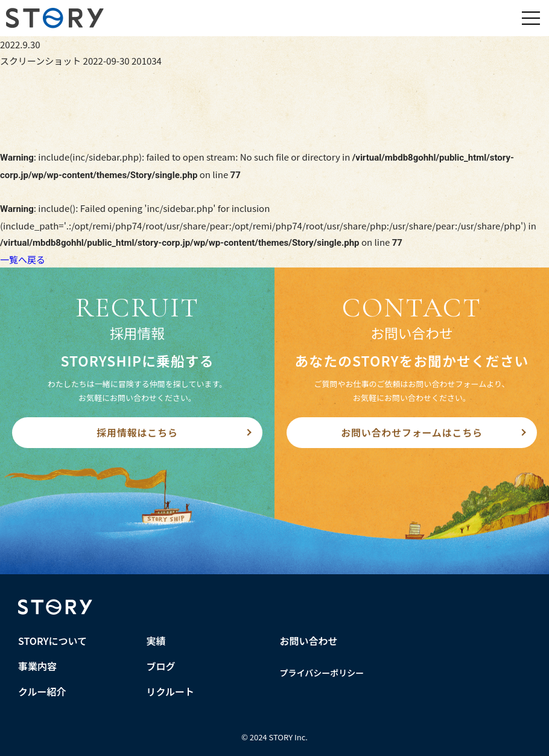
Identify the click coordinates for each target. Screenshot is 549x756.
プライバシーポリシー (322, 673)
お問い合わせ (309, 641)
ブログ (161, 666)
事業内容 (37, 666)
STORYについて (52, 641)
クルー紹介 (42, 691)
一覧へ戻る (23, 259)
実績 (156, 641)
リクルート (171, 691)
